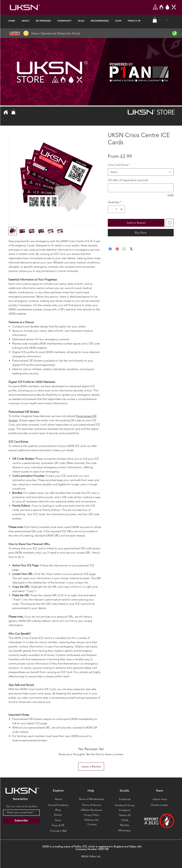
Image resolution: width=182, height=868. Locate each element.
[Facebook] (125, 799)
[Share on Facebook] (110, 249)
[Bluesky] (125, 831)
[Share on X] (131, 249)
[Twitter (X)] (125, 815)
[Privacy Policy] (92, 815)
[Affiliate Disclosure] (91, 810)
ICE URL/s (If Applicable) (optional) (128, 180)
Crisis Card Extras (119, 165)
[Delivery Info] (92, 820)
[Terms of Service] (92, 805)
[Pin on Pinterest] (117, 249)
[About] (58, 799)
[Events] (58, 815)
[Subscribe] (21, 821)
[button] (155, 20)
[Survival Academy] (58, 805)
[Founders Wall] (58, 831)
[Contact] (92, 824)
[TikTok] (125, 820)
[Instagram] (125, 810)
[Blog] (58, 810)
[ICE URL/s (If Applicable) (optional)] (141, 188)
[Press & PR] (58, 826)
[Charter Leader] (160, 805)
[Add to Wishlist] (170, 223)
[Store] (58, 820)
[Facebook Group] (125, 805)
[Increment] (122, 209)
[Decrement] (111, 209)
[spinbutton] (116, 209)
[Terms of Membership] (91, 799)
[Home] (6, 112)
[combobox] (141, 172)
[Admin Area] (160, 799)
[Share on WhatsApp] (124, 249)
